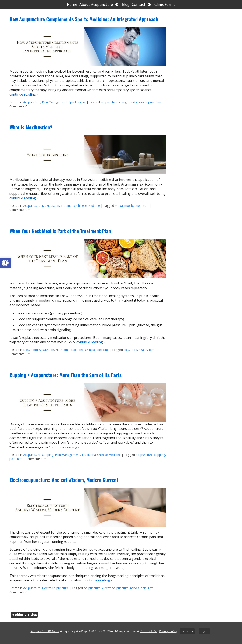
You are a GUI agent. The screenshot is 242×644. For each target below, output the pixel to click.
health (143, 350)
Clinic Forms (165, 4)
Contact (139, 4)
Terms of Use (149, 631)
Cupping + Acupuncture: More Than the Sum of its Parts (65, 375)
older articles (24, 615)
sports (133, 102)
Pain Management (54, 102)
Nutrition (62, 350)
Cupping (48, 455)
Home (72, 4)
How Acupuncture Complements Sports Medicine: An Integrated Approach (84, 19)
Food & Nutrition (42, 350)
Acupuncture (32, 102)
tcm (158, 102)
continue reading (24, 94)
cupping (160, 455)
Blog (126, 4)
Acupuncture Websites (45, 631)
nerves (135, 588)
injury (123, 102)
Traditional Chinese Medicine (80, 206)
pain (12, 459)
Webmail (187, 631)
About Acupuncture (96, 4)
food (134, 350)
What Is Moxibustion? (31, 127)
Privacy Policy (168, 631)
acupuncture (109, 102)
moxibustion (133, 206)
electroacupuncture (115, 588)
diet (126, 350)
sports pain (146, 102)
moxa (119, 206)
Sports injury (77, 102)
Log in (204, 631)
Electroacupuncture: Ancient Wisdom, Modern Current (64, 480)
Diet (26, 350)
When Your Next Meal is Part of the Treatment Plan (60, 231)
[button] (5, 263)
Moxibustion (51, 206)
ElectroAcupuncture (55, 588)
